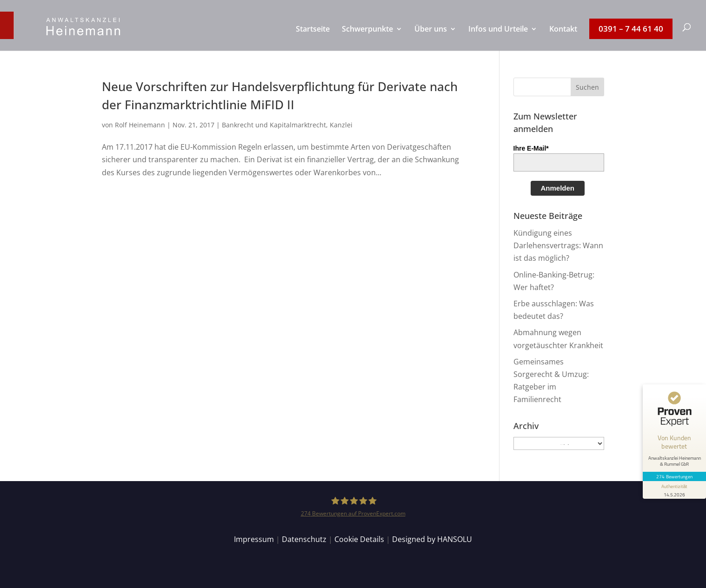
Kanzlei (341, 125)
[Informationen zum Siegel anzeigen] (674, 490)
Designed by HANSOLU (432, 539)
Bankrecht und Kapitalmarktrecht (274, 125)
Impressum (254, 539)
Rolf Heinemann (140, 125)
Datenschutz (304, 539)
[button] (587, 87)
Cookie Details (359, 539)
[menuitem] (313, 38)
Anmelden (558, 188)
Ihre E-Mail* (531, 148)
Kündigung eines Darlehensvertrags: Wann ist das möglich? (558, 245)
